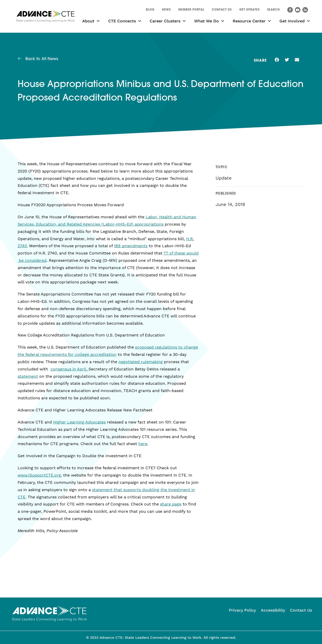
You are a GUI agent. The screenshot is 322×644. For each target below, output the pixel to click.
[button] (273, 11)
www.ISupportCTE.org (39, 475)
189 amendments (131, 246)
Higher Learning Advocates (79, 422)
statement (28, 376)
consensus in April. (70, 369)
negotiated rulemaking (141, 362)
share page (171, 504)
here (143, 444)
